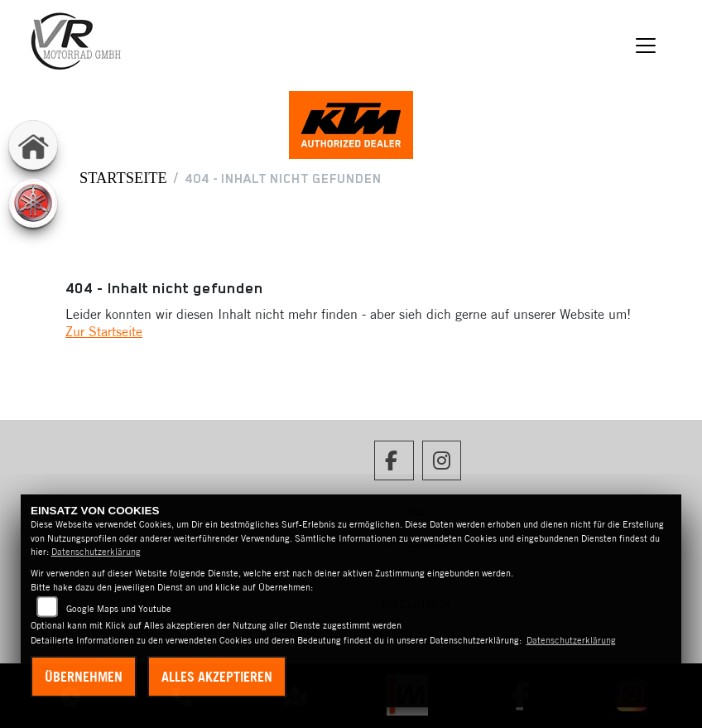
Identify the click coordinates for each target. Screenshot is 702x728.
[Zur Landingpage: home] (33, 145)
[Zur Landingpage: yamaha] (33, 203)
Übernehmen (84, 677)
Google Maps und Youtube (119, 609)
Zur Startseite (104, 331)
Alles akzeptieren (217, 677)
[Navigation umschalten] (646, 46)
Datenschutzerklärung (96, 552)
